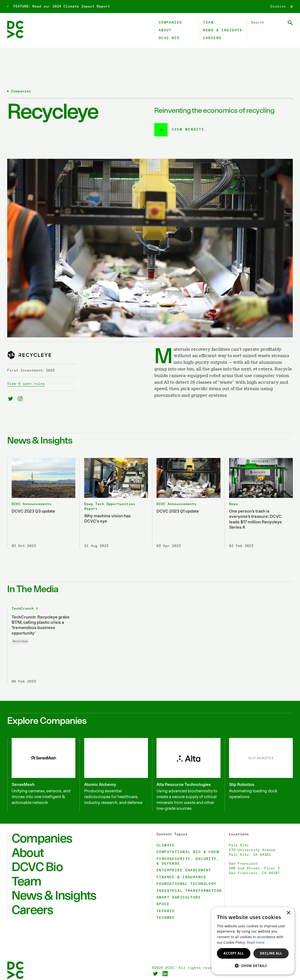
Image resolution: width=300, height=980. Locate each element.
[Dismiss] (282, 7)
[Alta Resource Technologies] (186, 765)
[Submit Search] (290, 23)
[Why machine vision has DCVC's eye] (114, 494)
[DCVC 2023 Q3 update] (41, 494)
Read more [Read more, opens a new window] (256, 942)
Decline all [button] (271, 953)
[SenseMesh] (41, 765)
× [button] (288, 913)
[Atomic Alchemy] (114, 765)
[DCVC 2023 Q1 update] (186, 494)
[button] (253, 966)
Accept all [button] (234, 953)
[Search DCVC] (272, 23)
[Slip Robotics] (259, 765)
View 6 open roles (26, 375)
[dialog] (253, 941)
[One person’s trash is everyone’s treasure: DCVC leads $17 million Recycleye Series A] (259, 494)
